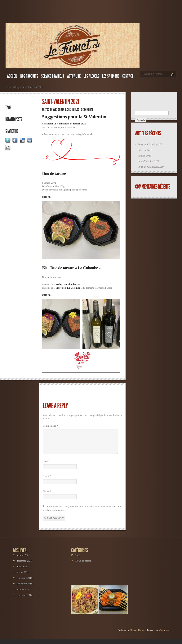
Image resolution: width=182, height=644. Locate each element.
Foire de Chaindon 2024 (151, 145)
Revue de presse (83, 565)
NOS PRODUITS (29, 76)
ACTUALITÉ (74, 76)
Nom (46, 466)
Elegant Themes (138, 635)
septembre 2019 (25, 582)
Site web (47, 496)
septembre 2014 (25, 600)
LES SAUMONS (111, 76)
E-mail (47, 481)
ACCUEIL (12, 76)
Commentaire (50, 426)
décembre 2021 (24, 565)
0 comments (87, 110)
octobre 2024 (23, 560)
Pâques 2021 (144, 156)
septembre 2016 (25, 588)
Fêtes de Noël (145, 150)
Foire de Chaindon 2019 (151, 167)
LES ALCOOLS (91, 76)
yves (55, 110)
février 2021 (23, 577)
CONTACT (128, 76)
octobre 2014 (23, 594)
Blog (17, 87)
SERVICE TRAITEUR (53, 76)
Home (9, 87)
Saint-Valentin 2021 (148, 161)
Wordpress (164, 635)
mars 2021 (22, 571)
